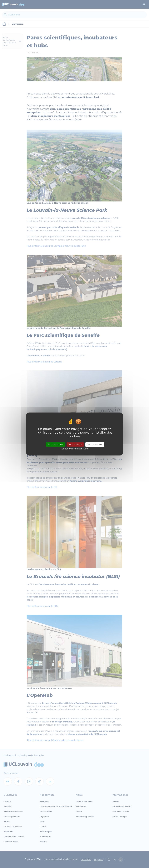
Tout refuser (75, 444)
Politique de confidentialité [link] (74, 449)
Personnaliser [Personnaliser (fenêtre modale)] (95, 444)
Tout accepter (55, 444)
